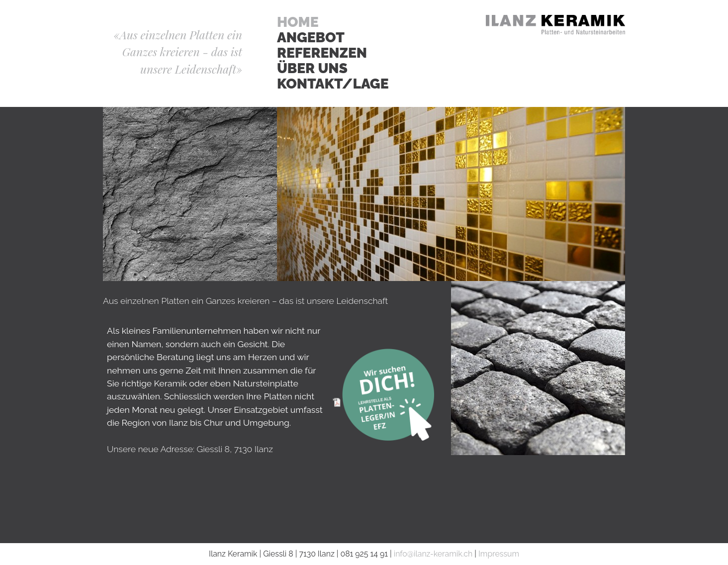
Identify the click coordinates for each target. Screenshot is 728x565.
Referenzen (322, 53)
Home (298, 23)
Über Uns (312, 69)
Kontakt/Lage (333, 84)
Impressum (499, 554)
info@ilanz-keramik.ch (433, 554)
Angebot (311, 38)
